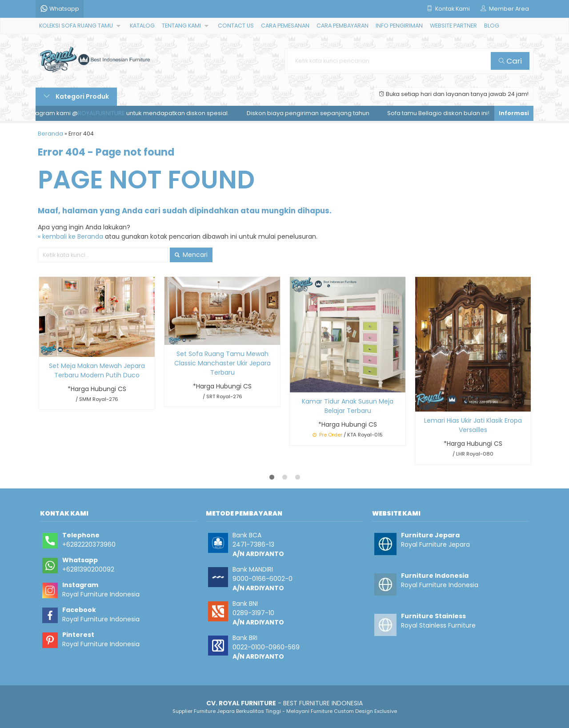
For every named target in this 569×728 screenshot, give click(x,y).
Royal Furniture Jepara (435, 544)
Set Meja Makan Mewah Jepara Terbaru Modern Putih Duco (97, 370)
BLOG (492, 26)
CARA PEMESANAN (285, 26)
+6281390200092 (88, 569)
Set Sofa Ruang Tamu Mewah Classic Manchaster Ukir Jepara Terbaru (222, 363)
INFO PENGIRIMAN (399, 26)
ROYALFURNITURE (104, 113)
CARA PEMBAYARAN (343, 26)
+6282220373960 (89, 544)
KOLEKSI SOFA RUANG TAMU (76, 26)
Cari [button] (510, 61)
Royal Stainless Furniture (438, 625)
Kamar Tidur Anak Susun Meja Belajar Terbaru (348, 406)
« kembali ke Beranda (70, 236)
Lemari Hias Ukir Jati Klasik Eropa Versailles (473, 425)
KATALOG (142, 26)
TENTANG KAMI (181, 26)
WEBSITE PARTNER (453, 26)
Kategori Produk (76, 96)
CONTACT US (236, 26)
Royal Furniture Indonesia (101, 594)
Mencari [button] (191, 255)
